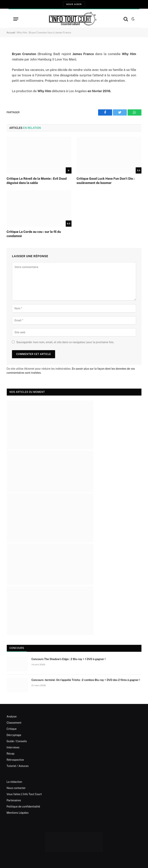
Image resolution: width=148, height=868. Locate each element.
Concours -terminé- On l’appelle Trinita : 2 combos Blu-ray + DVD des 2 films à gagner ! (86, 680)
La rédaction (14, 782)
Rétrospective (15, 760)
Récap (11, 754)
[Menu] (16, 19)
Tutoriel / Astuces (18, 766)
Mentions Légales (18, 813)
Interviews (13, 747)
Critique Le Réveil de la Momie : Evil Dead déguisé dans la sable (37, 181)
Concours (17, 648)
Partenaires (14, 800)
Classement (14, 723)
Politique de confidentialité (23, 807)
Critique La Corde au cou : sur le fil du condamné (34, 234)
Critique (12, 729)
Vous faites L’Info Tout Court (24, 794)
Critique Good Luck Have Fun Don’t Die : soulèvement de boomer (106, 181)
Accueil (11, 33)
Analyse (12, 717)
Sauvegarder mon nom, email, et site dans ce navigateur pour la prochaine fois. (65, 342)
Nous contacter (16, 788)
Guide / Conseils (17, 741)
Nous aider (74, 4)
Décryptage (14, 735)
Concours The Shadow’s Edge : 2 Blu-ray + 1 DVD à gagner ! (68, 659)
